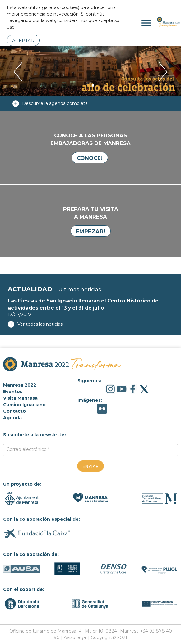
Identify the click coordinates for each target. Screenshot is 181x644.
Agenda (12, 418)
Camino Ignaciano (24, 405)
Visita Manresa (20, 398)
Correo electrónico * (28, 449)
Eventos (13, 392)
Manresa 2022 (20, 385)
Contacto (14, 411)
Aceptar (23, 41)
